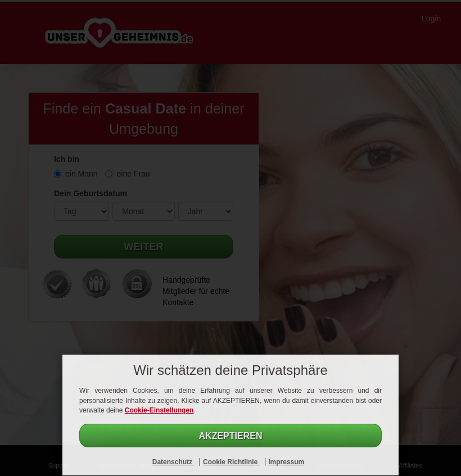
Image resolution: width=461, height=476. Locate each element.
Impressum (286, 462)
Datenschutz (173, 462)
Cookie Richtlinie (231, 462)
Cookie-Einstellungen (159, 410)
